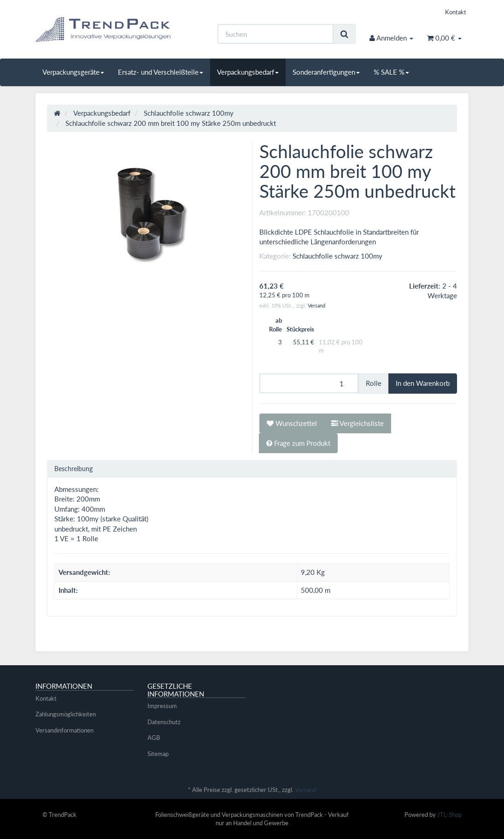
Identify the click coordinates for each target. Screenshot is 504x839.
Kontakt (456, 12)
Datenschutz (164, 722)
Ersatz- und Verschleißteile (161, 72)
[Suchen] (275, 34)
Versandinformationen (64, 730)
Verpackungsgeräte (73, 72)
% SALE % (391, 72)
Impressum (162, 706)
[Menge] (309, 383)
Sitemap (158, 754)
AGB (154, 738)
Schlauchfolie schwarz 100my (337, 256)
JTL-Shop (449, 815)
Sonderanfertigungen (326, 72)
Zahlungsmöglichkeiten (66, 714)
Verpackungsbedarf (248, 72)
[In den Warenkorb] (423, 383)
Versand (316, 305)
